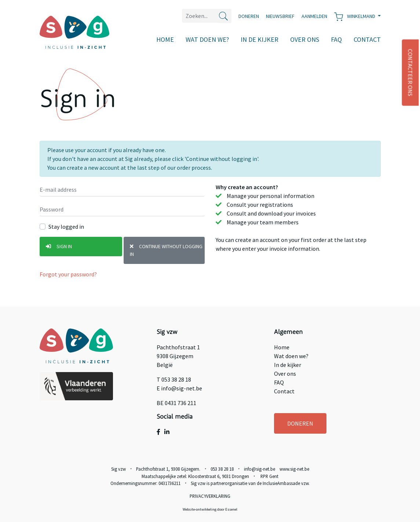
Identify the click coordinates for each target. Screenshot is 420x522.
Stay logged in (66, 227)
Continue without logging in (166, 250)
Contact (367, 39)
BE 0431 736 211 (176, 403)
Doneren (249, 16)
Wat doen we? (207, 39)
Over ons (305, 39)
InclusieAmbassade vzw (286, 483)
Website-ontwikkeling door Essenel (210, 509)
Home (165, 39)
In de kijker (260, 39)
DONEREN (300, 423)
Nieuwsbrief (280, 16)
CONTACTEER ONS (410, 73)
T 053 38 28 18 (174, 379)
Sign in (59, 246)
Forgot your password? (68, 274)
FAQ (336, 39)
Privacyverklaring (210, 496)
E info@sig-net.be (179, 388)
